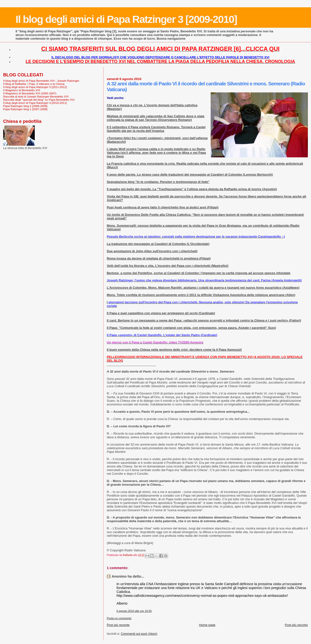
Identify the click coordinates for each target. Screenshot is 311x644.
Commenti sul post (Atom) (139, 634)
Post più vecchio (296, 625)
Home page (207, 625)
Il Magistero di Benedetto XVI (22, 90)
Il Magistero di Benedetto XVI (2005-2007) (30, 93)
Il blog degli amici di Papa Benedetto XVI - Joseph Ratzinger (41, 81)
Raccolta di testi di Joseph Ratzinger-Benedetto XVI (36, 96)
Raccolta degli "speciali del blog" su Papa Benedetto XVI (39, 100)
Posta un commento (119, 618)
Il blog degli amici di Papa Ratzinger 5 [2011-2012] (35, 87)
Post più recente (118, 625)
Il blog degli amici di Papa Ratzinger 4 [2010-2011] (35, 103)
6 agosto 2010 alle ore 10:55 (134, 611)
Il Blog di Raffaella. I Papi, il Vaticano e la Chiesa (34, 84)
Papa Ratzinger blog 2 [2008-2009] (25, 106)
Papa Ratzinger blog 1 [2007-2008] (25, 109)
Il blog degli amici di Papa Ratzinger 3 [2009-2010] (126, 19)
